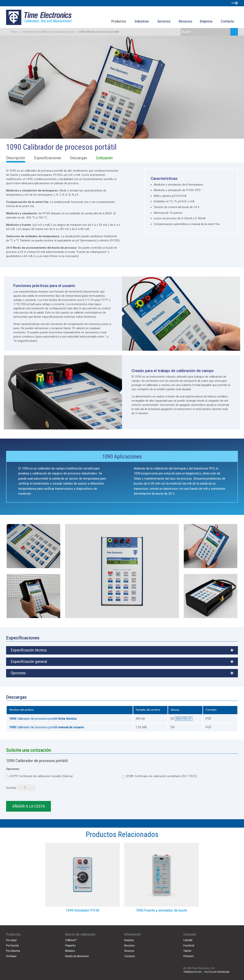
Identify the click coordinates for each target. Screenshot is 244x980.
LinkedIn (188, 940)
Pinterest (188, 956)
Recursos (186, 21)
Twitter (187, 951)
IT (190, 719)
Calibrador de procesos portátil (43, 719)
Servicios (164, 21)
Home (14, 32)
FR (184, 719)
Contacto (227, 21)
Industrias (142, 21)
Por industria (13, 951)
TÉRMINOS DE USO (192, 972)
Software (11, 956)
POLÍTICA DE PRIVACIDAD (217, 972)
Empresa (206, 21)
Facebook (189, 945)
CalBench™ (71, 940)
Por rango (11, 940)
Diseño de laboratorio (77, 956)
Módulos (70, 951)
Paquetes (70, 945)
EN (178, 719)
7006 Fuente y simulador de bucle (161, 910)
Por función (12, 945)
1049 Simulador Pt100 (83, 910)
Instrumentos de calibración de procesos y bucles (48, 32)
